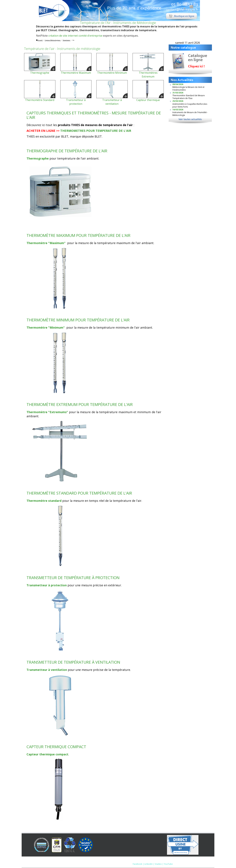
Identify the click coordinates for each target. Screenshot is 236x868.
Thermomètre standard (44, 501)
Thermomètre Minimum (112, 73)
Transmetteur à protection (76, 102)
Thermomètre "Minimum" (46, 327)
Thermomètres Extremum (148, 75)
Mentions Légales (138, 861)
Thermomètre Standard (40, 100)
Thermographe (40, 73)
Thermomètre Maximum (76, 73)
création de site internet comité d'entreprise (75, 36)
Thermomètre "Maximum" (46, 243)
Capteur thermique (148, 100)
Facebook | (138, 864)
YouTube (168, 864)
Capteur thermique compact (47, 754)
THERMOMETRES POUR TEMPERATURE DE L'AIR (96, 131)
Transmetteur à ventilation (112, 102)
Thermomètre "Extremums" (47, 412)
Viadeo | (159, 864)
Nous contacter (157, 861)
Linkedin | (149, 864)
